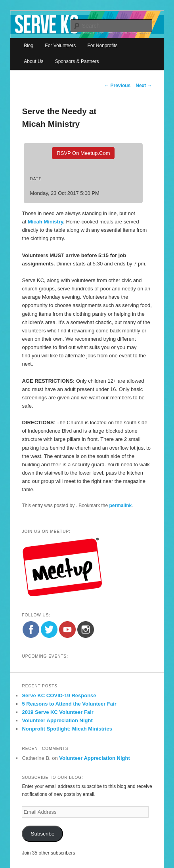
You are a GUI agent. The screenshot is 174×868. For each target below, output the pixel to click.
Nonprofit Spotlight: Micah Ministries (67, 729)
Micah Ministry (45, 222)
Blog (29, 46)
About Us (33, 61)
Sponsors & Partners (77, 61)
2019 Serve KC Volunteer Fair (57, 712)
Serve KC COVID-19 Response (59, 695)
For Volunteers (60, 46)
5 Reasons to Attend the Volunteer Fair (69, 704)
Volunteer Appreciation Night (57, 720)
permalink (121, 506)
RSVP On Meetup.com (83, 153)
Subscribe (42, 834)
